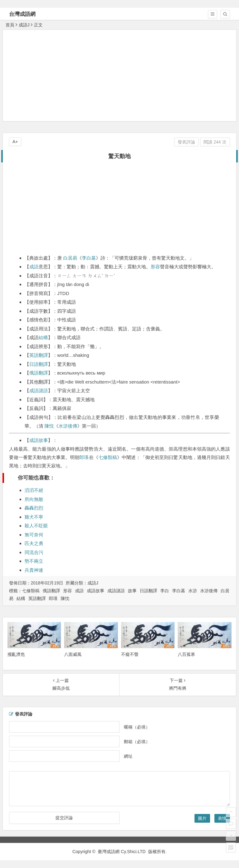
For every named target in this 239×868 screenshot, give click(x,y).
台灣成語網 (22, 14)
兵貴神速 (34, 570)
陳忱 (49, 426)
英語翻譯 (39, 355)
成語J (24, 25)
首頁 (10, 25)
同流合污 (34, 552)
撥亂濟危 (16, 654)
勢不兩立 (34, 561)
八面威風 (73, 654)
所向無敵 (34, 499)
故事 (132, 591)
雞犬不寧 (34, 517)
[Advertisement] (121, 75)
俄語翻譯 (39, 373)
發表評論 (186, 142)
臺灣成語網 (109, 852)
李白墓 (89, 258)
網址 (128, 756)
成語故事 (39, 440)
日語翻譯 (39, 364)
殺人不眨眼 (36, 526)
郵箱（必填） (137, 741)
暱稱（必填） (137, 727)
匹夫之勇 (34, 543)
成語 (34, 267)
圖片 (202, 818)
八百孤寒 (186, 654)
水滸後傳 (68, 426)
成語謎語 (39, 391)
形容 (155, 267)
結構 (43, 337)
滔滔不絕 (34, 490)
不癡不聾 (130, 654)
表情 (222, 818)
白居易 (70, 258)
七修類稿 (108, 457)
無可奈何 (34, 535)
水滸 (193, 591)
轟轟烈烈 (34, 508)
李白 (165, 591)
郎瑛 (84, 457)
